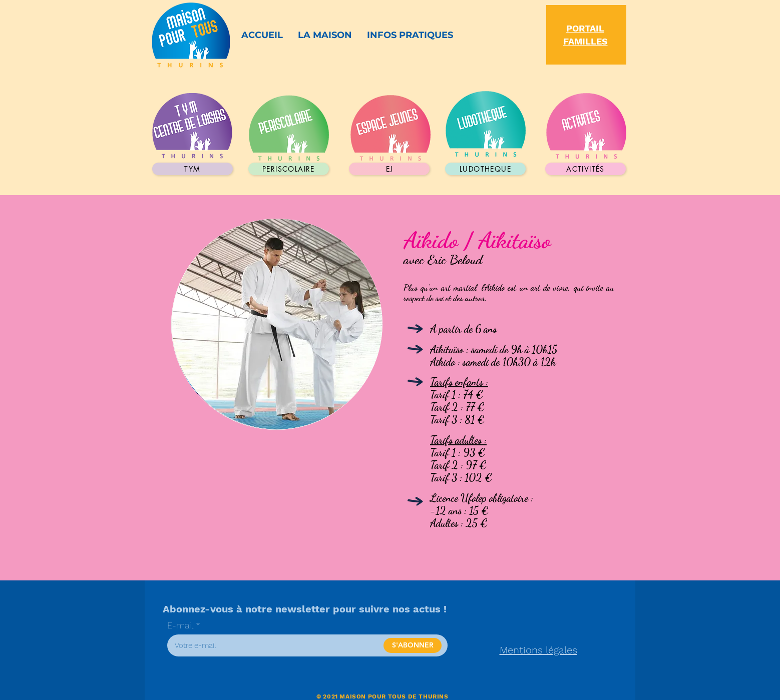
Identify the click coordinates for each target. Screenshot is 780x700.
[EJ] (389, 169)
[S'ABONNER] (413, 645)
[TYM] (192, 169)
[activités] (586, 169)
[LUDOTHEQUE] (485, 169)
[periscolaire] (289, 169)
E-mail (180, 625)
